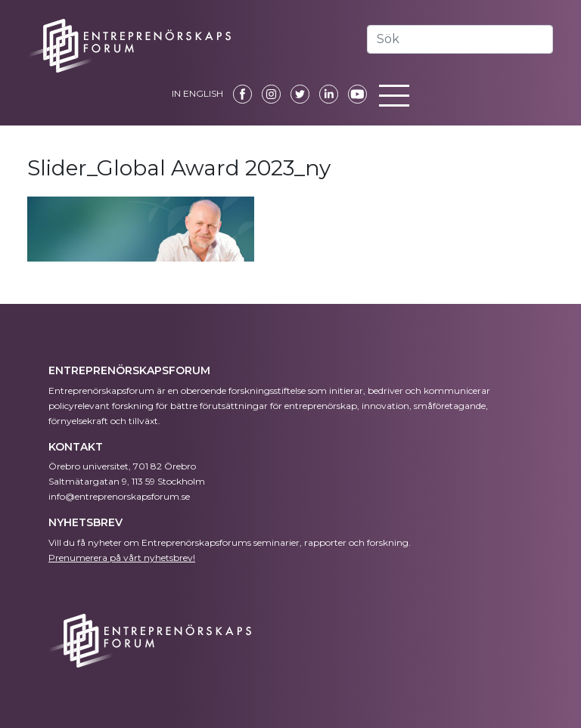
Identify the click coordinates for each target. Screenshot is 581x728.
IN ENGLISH (197, 93)
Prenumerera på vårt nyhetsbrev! (122, 558)
